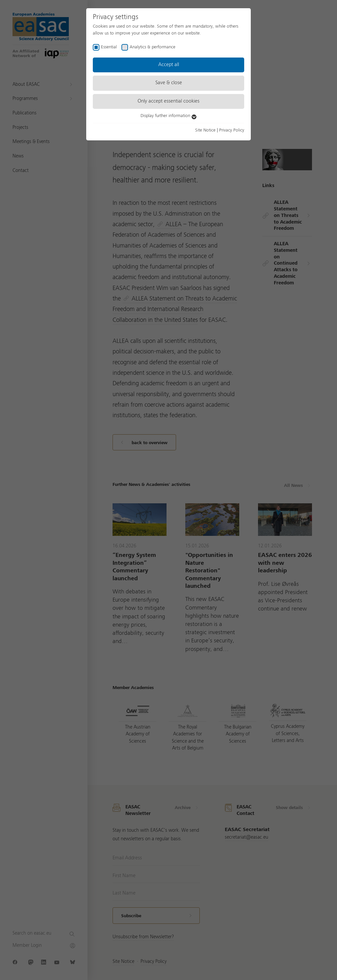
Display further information (168, 116)
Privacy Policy (232, 130)
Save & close (169, 83)
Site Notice (205, 130)
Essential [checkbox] (109, 47)
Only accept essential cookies (168, 101)
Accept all (169, 65)
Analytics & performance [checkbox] (153, 47)
